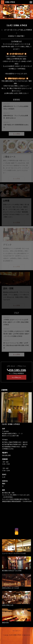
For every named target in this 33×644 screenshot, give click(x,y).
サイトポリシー (16, 631)
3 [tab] (18, 20)
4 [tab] (20, 20)
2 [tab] (15, 20)
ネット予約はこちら (16, 377)
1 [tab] (13, 20)
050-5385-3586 (18, 370)
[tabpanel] (16, 12)
